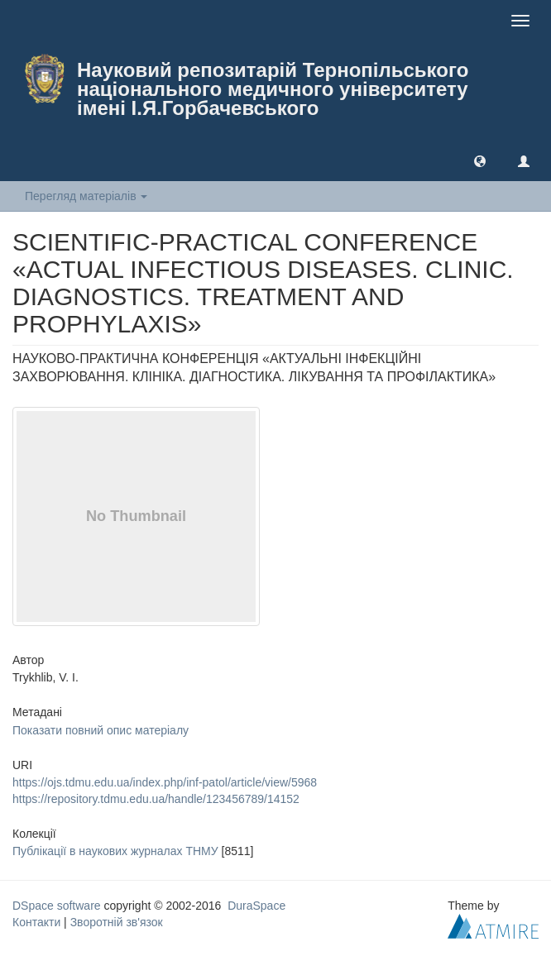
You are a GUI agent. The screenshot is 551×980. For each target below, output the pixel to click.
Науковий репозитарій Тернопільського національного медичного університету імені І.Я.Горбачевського (273, 89)
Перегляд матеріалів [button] (86, 196)
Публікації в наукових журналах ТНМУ (115, 851)
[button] (480, 160)
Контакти (36, 922)
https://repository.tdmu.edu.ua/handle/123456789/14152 (156, 799)
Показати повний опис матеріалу (101, 730)
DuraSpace (256, 906)
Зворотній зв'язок (117, 922)
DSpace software (57, 906)
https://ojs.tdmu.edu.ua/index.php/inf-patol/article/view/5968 (165, 782)
